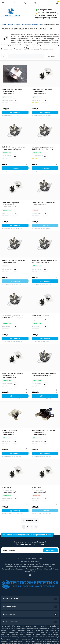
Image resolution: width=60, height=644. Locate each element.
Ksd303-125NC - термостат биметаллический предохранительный (10, 490)
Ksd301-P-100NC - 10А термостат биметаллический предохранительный (13, 375)
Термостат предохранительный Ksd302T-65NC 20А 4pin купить (43, 148)
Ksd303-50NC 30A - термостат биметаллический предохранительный (12, 92)
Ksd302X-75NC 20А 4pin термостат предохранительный (43, 204)
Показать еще (30, 521)
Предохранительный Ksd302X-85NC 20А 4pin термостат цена (44, 261)
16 (5, 56)
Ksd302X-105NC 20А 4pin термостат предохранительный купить (44, 374)
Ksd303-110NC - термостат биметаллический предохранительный (10, 433)
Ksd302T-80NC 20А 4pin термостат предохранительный (13, 261)
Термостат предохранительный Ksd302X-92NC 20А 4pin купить (13, 317)
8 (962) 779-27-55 (44, 10)
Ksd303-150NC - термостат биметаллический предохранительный (40, 490)
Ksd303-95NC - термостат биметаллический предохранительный (40, 318)
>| (36, 527)
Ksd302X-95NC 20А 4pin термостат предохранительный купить (13, 148)
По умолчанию (51, 56)
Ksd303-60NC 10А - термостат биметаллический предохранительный (42, 92)
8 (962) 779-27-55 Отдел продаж (30, 558)
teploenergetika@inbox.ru (30, 561)
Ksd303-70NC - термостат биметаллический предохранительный (10, 205)
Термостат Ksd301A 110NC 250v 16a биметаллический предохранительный (43, 433)
